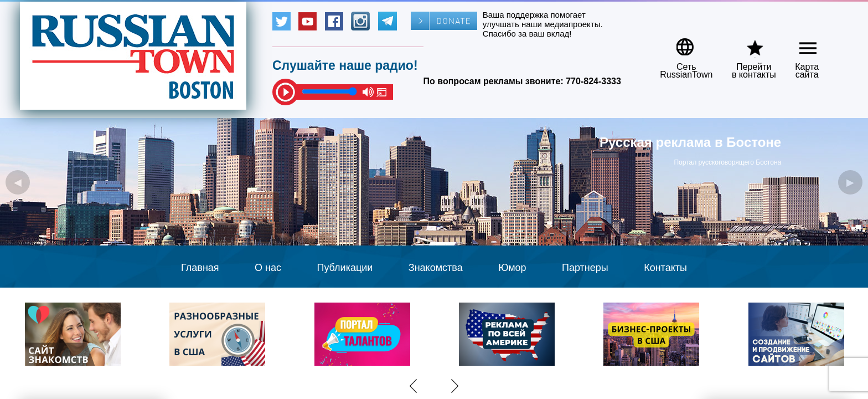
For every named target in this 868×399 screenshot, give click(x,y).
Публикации (345, 268)
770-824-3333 (593, 81)
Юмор (512, 268)
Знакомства (436, 268)
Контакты (665, 268)
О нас (268, 268)
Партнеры (585, 268)
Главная (200, 268)
